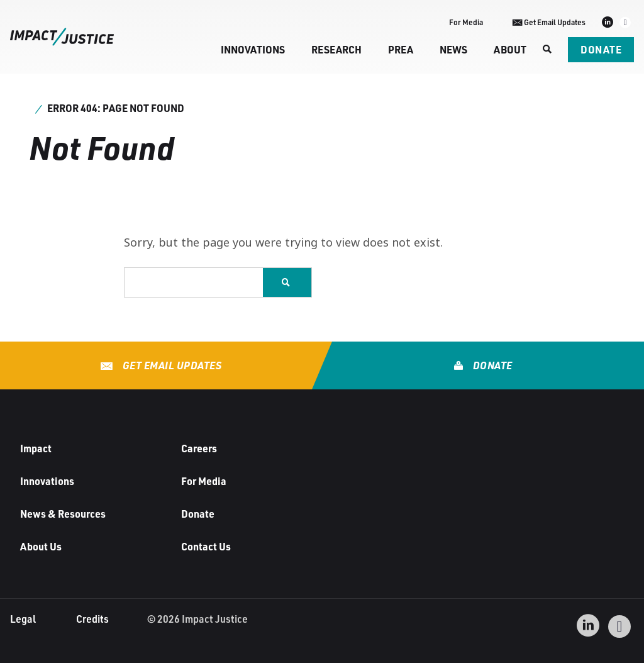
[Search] (547, 50)
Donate (601, 49)
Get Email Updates (171, 365)
